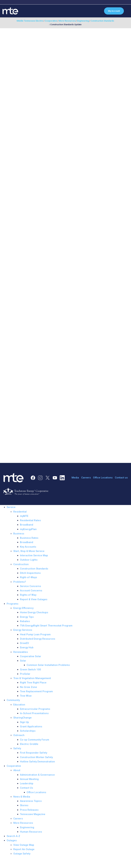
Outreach (19, 735)
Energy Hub (27, 647)
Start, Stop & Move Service (29, 551)
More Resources (23, 823)
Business (19, 534)
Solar (23, 661)
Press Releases (29, 810)
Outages (12, 840)
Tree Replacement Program (36, 691)
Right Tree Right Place (33, 683)
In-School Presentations (34, 713)
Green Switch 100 (30, 670)
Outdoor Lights (29, 560)
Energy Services (23, 630)
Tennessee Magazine (33, 814)
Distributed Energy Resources (38, 639)
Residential (20, 512)
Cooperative (14, 766)
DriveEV (24, 643)
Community (13, 700)
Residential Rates (30, 520)
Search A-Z (13, 836)
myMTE (24, 516)
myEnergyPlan (28, 529)
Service (11, 507)
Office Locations (103, 478)
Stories (24, 805)
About (17, 770)
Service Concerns (30, 586)
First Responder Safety (34, 753)
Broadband (27, 525)
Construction (21, 564)
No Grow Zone (28, 687)
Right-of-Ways (28, 577)
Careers (86, 478)
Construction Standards (34, 569)
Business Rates (29, 538)
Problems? (20, 582)
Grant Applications (31, 727)
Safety (17, 748)
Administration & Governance (37, 775)
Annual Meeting (29, 779)
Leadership (27, 783)
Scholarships (28, 731)
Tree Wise (26, 696)
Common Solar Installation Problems (48, 665)
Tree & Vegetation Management (32, 678)
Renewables (21, 652)
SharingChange (22, 718)
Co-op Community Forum (35, 740)
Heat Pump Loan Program (35, 634)
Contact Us (26, 788)
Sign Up (24, 722)
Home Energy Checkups (34, 612)
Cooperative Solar (31, 656)
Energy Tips (27, 617)
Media (75, 478)
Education (19, 705)
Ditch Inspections (30, 573)
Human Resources (31, 832)
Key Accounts (28, 547)
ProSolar (25, 674)
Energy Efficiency (23, 608)
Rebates (25, 621)
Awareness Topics (31, 801)
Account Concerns (31, 591)
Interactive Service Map (34, 555)
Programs (12, 604)
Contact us (121, 478)
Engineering (27, 827)
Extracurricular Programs (35, 709)
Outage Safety (22, 854)
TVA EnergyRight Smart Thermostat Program (46, 626)
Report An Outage (24, 849)
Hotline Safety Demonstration (37, 762)
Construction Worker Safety (36, 757)
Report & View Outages (34, 599)
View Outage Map (24, 845)
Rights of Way (28, 595)
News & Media (22, 797)
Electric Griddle (29, 744)
